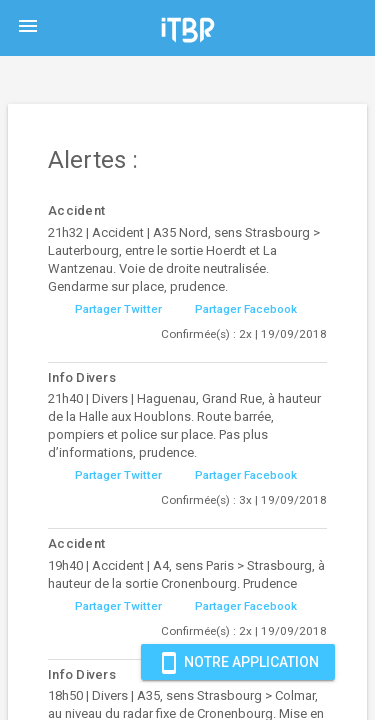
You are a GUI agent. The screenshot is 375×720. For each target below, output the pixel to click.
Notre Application (238, 662)
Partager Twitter (118, 309)
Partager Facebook (246, 309)
